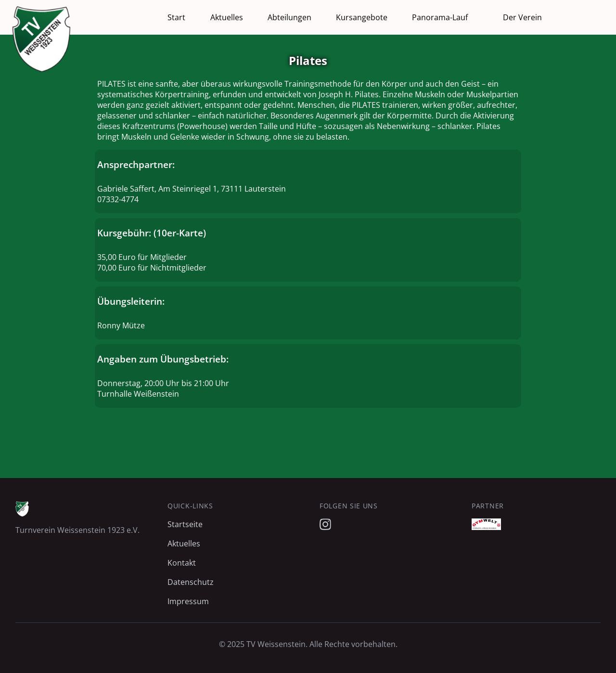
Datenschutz (191, 582)
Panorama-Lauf (440, 17)
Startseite (185, 524)
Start (176, 17)
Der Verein (522, 17)
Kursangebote (362, 17)
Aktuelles (227, 17)
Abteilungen (289, 17)
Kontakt (182, 563)
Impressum (188, 601)
